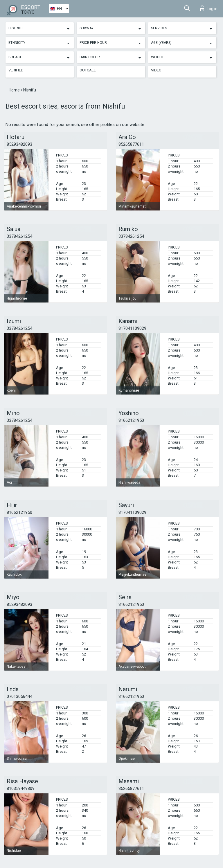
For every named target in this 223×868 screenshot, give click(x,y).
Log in (209, 8)
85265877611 (131, 144)
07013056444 (19, 696)
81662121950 (131, 420)
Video (156, 70)
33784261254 (19, 236)
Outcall (88, 70)
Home (15, 90)
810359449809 (21, 788)
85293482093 (19, 144)
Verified (16, 70)
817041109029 (132, 328)
